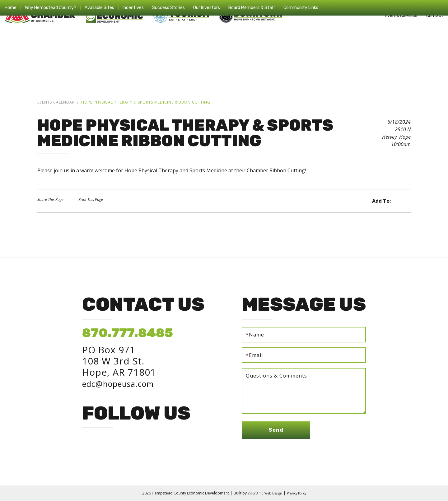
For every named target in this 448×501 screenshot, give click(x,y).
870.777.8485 (128, 333)
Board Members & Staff (252, 8)
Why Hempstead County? (51, 8)
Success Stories (168, 8)
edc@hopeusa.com (126, 383)
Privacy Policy (300, 493)
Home (11, 8)
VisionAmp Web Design (263, 493)
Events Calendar (401, 16)
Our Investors (207, 8)
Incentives (133, 8)
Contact (435, 16)
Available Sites (99, 8)
